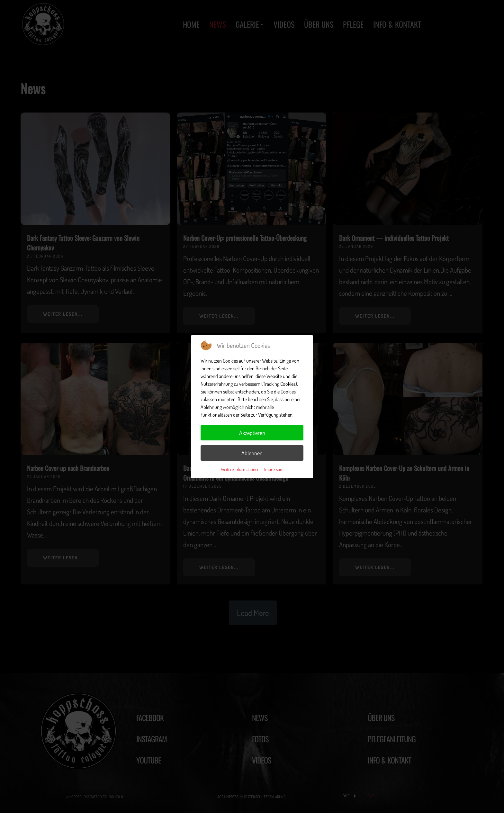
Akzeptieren (252, 433)
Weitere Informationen (240, 469)
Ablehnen (252, 453)
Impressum (274, 469)
